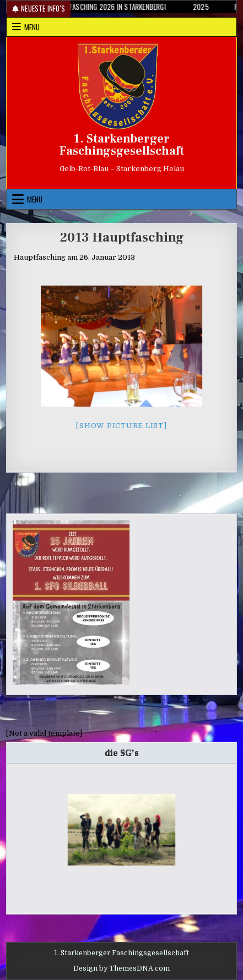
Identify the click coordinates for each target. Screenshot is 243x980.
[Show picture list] (121, 426)
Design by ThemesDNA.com (121, 968)
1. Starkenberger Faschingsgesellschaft (122, 145)
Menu (32, 27)
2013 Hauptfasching (122, 237)
